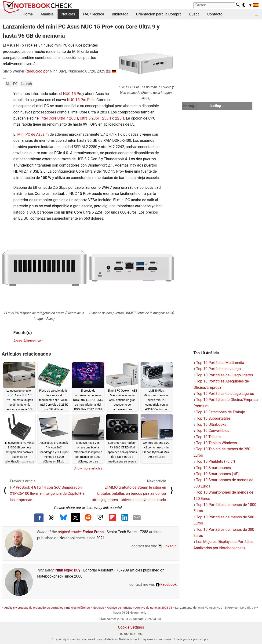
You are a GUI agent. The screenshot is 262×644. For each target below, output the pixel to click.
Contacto (215, 14)
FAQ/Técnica (93, 14)
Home (28, 14)
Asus (18, 341)
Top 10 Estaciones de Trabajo (221, 412)
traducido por (38, 71)
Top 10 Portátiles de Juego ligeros (224, 375)
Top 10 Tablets (208, 437)
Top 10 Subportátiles (213, 418)
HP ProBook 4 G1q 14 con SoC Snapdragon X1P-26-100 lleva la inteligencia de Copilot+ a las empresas (47, 494)
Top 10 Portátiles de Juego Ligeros (225, 394)
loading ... (190, 106)
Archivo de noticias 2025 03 (154, 608)
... (257, 14)
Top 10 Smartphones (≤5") (218, 474)
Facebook (166, 584)
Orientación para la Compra (159, 14)
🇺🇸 (108, 71)
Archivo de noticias (120, 608)
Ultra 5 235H (90, 118)
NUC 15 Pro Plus (81, 100)
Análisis (47, 14)
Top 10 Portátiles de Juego (218, 369)
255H (107, 118)
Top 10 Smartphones (213, 468)
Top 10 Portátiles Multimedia (220, 363)
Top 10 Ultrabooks (211, 424)
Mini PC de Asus (31, 134)
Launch (26, 84)
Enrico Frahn (93, 532)
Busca (194, 14)
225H (120, 118)
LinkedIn (167, 546)
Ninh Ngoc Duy (68, 570)
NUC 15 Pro (73, 94)
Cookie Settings (131, 627)
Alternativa (32, 341)
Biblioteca (120, 14)
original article (69, 532)
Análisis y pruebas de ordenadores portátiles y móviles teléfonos (47, 608)
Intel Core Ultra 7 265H (59, 118)
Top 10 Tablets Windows (216, 443)
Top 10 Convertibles (213, 431)
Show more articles (88, 468)
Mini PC (12, 84)
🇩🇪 (114, 71)
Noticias (68, 14)
